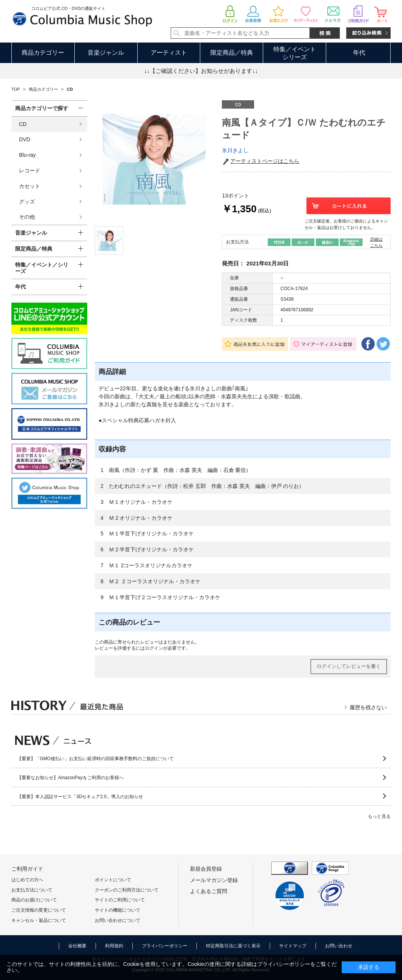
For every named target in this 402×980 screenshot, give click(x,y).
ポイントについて (113, 880)
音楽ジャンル (106, 53)
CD (23, 124)
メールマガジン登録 (214, 880)
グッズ (27, 202)
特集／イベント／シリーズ (42, 268)
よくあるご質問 (209, 891)
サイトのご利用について (120, 900)
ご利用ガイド (27, 869)
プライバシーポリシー (165, 946)
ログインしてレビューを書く (349, 666)
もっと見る (379, 816)
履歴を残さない (368, 707)
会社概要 (77, 946)
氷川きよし (235, 150)
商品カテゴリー (43, 53)
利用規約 (114, 946)
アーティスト (169, 53)
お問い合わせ (339, 946)
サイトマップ (293, 946)
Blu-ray (27, 155)
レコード (30, 170)
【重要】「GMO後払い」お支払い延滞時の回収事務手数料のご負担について (95, 759)
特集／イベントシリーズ (295, 53)
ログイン (154, 648)
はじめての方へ (27, 880)
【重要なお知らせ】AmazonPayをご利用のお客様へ (70, 778)
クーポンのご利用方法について (127, 890)
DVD (25, 139)
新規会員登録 (206, 869)
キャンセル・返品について (39, 920)
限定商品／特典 (232, 53)
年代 (359, 53)
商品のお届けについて (34, 900)
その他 (27, 217)
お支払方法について (32, 890)
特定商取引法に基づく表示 (233, 946)
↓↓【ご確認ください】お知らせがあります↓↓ (201, 71)
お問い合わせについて (118, 920)
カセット (30, 186)
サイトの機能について (118, 910)
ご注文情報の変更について (39, 910)
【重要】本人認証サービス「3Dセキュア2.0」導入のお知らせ (80, 797)
